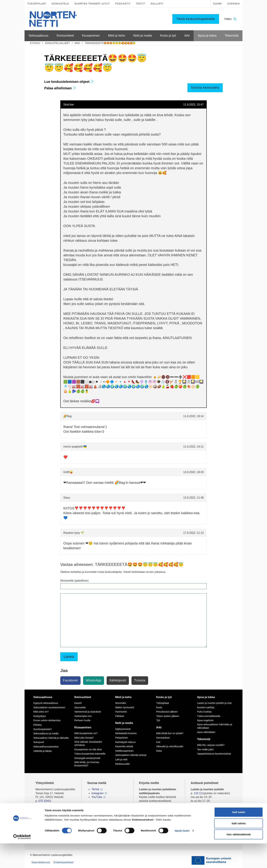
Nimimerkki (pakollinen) (74, 581)
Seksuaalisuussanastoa (46, 747)
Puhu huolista (204, 712)
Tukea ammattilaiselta (209, 716)
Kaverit (78, 703)
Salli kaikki (239, 837)
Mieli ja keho (123, 697)
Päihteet (120, 716)
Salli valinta (239, 848)
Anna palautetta (45, 824)
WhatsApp (94, 680)
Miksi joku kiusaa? (84, 738)
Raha (159, 751)
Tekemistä (204, 739)
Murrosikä (120, 703)
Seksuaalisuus (43, 697)
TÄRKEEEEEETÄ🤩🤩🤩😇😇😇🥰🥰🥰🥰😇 (110, 43)
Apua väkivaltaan (206, 732)
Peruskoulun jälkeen (167, 712)
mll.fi (38, 805)
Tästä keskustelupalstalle (196, 19)
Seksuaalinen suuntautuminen (49, 707)
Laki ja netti (121, 759)
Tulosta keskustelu (205, 88)
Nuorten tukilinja (206, 707)
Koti (158, 742)
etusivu (35, 43)
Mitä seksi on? (41, 712)
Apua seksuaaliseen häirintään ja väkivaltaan (215, 726)
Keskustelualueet (57, 43)
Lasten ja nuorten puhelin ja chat (214, 703)
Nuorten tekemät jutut (92, 4)
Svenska (234, 4)
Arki (77, 43)
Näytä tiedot (182, 855)
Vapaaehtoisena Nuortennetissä (214, 754)
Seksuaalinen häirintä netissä (131, 755)
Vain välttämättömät (239, 859)
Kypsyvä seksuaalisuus (46, 703)
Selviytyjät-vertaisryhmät (87, 758)
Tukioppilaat (37, 4)
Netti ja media (124, 723)
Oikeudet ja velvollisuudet (170, 746)
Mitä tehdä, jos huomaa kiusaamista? (87, 764)
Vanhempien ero (83, 716)
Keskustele (60, 4)
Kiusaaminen (83, 727)
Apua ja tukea (206, 697)
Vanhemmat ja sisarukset (88, 712)
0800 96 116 (203, 811)
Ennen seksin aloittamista (47, 720)
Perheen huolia (82, 720)
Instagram (97, 793)
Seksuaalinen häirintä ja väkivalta (51, 738)
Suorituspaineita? (43, 729)
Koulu (159, 707)
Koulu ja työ (164, 697)
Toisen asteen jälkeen (168, 716)
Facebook (70, 680)
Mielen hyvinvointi (125, 707)
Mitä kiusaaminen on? (86, 733)
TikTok (95, 789)
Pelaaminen (122, 738)
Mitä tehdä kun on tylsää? (170, 733)
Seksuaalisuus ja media (46, 733)
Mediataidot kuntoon (126, 733)
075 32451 (45, 801)
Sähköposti (118, 680)
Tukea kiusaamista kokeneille (90, 754)
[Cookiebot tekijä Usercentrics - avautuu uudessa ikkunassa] (22, 861)
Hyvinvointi (121, 712)
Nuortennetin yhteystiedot (51, 818)
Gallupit (157, 4)
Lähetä (69, 657)
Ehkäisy (38, 725)
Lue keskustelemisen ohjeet (69, 82)
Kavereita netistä (124, 746)
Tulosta (140, 680)
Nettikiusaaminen (124, 751)
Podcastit (123, 4)
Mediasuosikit (123, 764)
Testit (140, 4)
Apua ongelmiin (205, 720)
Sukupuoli (39, 742)
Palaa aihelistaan (60, 88)
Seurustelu (80, 707)
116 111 (199, 793)
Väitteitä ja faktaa (42, 751)
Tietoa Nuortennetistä (48, 811)
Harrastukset (163, 738)
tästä (171, 816)
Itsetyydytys (40, 716)
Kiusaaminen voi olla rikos (88, 749)
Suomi (218, 4)
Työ (158, 720)
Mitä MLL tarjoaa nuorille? (211, 745)
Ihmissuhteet (83, 697)
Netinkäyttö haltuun (125, 742)
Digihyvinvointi (123, 729)
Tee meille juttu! (205, 749)
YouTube (97, 797)
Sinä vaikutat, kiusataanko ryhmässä (88, 743)
